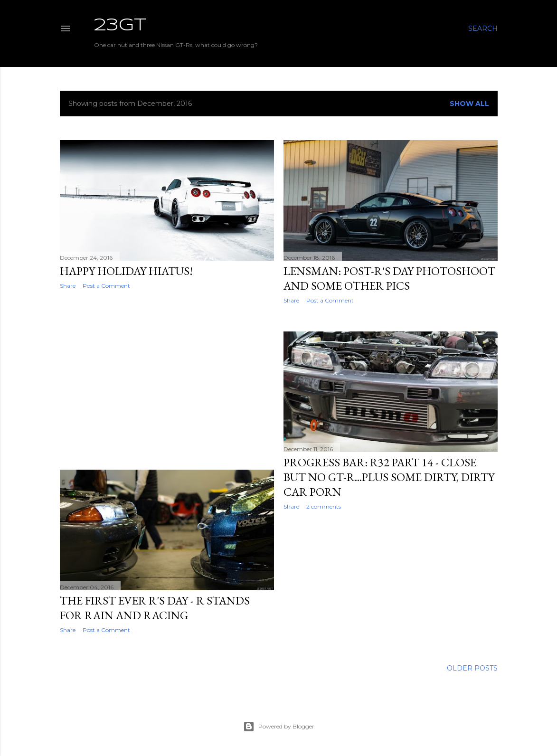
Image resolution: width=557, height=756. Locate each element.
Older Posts (472, 668)
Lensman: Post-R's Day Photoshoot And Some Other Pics (389, 278)
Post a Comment (106, 286)
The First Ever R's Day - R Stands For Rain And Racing (155, 608)
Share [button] (68, 286)
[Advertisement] (167, 379)
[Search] (483, 28)
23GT (120, 26)
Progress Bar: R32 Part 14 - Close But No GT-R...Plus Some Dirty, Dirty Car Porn (389, 477)
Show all (469, 104)
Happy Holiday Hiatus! (126, 271)
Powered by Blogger (279, 727)
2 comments (324, 506)
